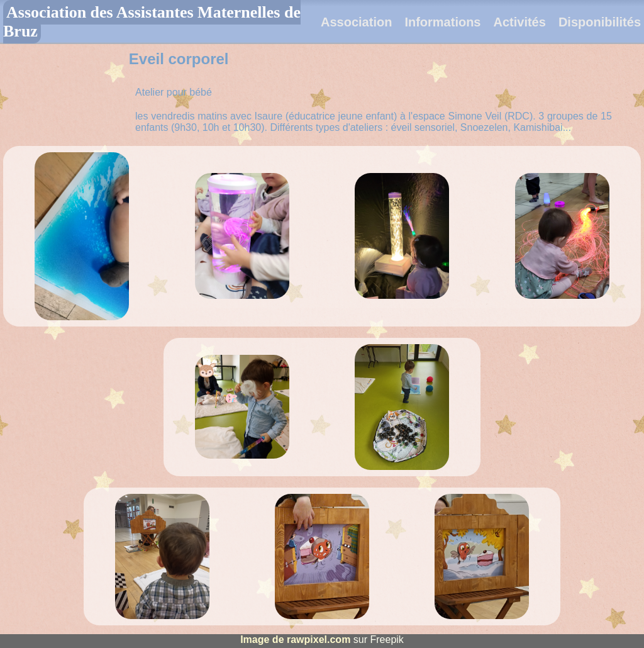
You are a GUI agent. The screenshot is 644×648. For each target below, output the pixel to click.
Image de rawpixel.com (295, 640)
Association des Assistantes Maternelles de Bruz (152, 22)
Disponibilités (600, 22)
